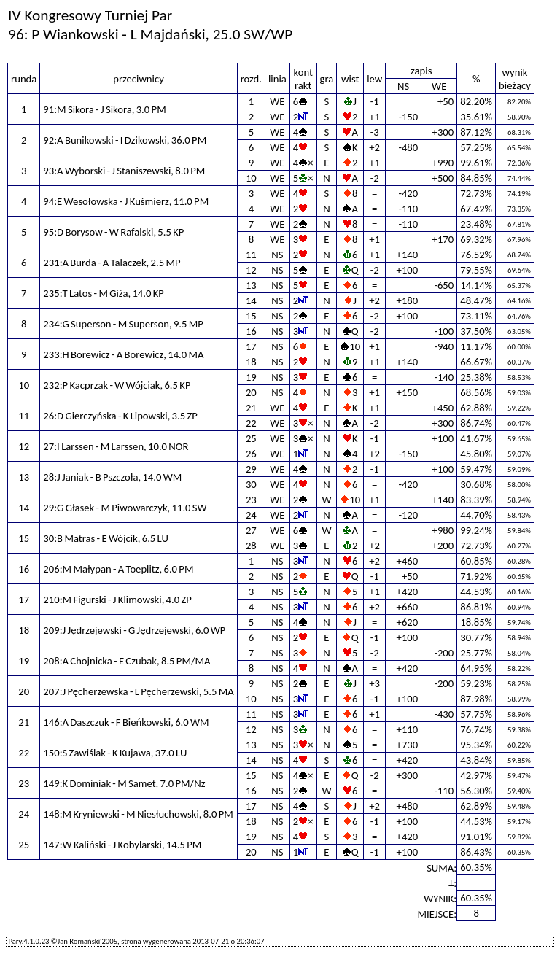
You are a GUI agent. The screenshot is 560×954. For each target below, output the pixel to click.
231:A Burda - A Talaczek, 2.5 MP (112, 263)
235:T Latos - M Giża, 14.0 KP (104, 293)
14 (251, 300)
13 (251, 285)
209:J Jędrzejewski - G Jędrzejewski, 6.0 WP (134, 630)
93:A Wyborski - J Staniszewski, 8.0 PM (124, 171)
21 (251, 408)
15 (251, 316)
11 (251, 255)
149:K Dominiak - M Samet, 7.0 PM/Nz (124, 783)
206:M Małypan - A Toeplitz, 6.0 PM (118, 569)
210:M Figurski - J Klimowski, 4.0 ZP (117, 600)
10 (251, 178)
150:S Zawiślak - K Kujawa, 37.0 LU (115, 753)
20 (251, 392)
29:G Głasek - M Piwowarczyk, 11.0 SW (125, 508)
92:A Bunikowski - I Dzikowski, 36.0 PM (125, 140)
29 (251, 469)
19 (251, 377)
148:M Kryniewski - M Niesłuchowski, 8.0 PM (138, 814)
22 (251, 423)
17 (251, 346)
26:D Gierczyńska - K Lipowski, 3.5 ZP (120, 416)
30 (251, 484)
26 (251, 454)
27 (251, 530)
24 (251, 515)
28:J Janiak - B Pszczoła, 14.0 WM (112, 477)
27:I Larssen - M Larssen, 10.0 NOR (116, 446)
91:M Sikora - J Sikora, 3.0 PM (104, 109)
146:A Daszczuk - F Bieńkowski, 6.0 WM (126, 722)
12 (251, 270)
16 (251, 331)
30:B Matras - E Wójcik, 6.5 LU (106, 538)
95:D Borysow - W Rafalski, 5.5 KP (113, 232)
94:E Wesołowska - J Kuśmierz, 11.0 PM (126, 201)
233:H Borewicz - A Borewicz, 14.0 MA (123, 354)
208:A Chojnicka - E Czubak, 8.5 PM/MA (127, 661)
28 (251, 546)
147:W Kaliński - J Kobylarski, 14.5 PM (122, 845)
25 (251, 438)
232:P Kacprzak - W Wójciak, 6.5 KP (117, 385)
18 (251, 362)
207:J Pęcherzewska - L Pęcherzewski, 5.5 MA (138, 691)
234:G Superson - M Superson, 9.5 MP (123, 324)
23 (251, 500)
